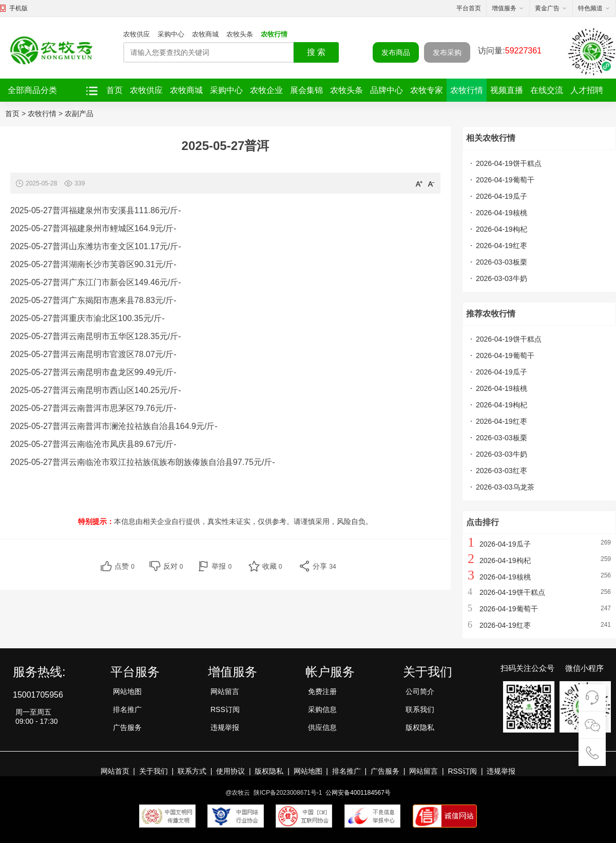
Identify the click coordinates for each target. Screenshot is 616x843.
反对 (173, 566)
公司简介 (420, 691)
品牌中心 (387, 90)
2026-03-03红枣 (502, 471)
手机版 (18, 8)
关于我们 (153, 771)
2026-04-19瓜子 (502, 196)
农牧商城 (205, 34)
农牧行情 (274, 34)
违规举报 (225, 727)
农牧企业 (266, 90)
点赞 (124, 566)
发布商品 (396, 52)
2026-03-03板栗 (502, 262)
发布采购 (447, 52)
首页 (114, 90)
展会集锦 (306, 90)
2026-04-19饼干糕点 (509, 163)
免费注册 (322, 691)
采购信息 (322, 709)
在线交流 (547, 90)
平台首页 (469, 8)
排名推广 (127, 709)
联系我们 (420, 709)
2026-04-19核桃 (502, 213)
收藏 (272, 566)
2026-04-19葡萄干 (505, 180)
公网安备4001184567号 (358, 793)
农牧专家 (427, 90)
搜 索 (316, 52)
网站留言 (225, 691)
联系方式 (192, 771)
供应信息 (322, 727)
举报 (222, 566)
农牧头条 (240, 34)
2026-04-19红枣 (502, 246)
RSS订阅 (225, 709)
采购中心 (171, 34)
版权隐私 (420, 727)
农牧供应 (137, 34)
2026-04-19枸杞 (502, 229)
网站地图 (127, 691)
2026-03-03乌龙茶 (505, 487)
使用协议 (230, 771)
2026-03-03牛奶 (502, 278)
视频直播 (507, 90)
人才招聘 (587, 90)
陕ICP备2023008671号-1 (288, 793)
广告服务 (127, 727)
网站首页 (115, 771)
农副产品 (79, 114)
